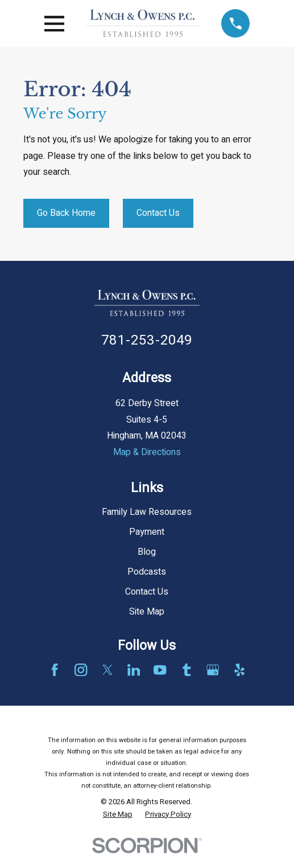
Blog (147, 552)
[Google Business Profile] (213, 670)
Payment (147, 532)
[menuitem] (118, 815)
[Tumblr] (187, 670)
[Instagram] (81, 670)
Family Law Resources (147, 512)
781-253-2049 (147, 340)
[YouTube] (160, 670)
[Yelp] (239, 670)
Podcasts (147, 572)
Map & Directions (147, 452)
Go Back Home (66, 213)
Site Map (147, 612)
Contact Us (158, 213)
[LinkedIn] (134, 670)
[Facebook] (55, 670)
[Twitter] (107, 670)
